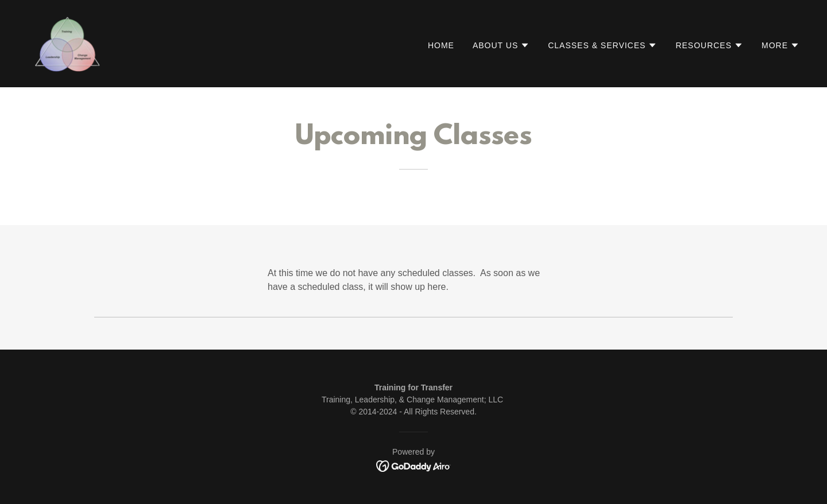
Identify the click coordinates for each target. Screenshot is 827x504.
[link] (67, 43)
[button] (501, 45)
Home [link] (441, 45)
